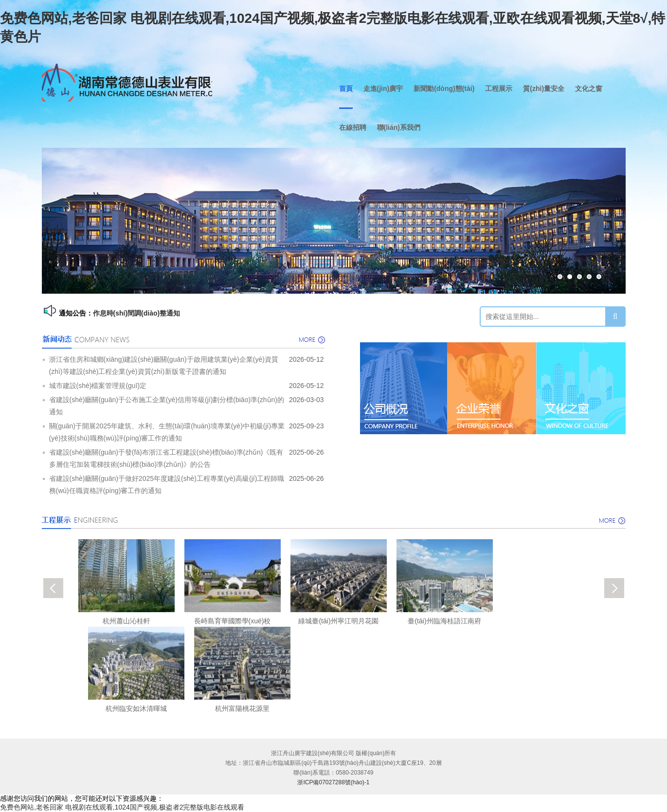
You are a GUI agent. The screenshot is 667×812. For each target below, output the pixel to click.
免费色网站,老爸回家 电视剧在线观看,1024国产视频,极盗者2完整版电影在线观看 (122, 807)
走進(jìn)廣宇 (383, 88)
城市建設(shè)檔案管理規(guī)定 (98, 386)
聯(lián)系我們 (399, 127)
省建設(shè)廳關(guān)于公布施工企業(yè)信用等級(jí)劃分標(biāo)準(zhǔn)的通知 (167, 406)
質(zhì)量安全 (544, 88)
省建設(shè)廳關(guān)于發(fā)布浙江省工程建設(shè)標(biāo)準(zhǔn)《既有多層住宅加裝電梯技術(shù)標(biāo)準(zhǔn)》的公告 (166, 458)
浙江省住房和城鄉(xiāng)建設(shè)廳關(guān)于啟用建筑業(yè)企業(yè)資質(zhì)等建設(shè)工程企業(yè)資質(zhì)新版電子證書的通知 (164, 365)
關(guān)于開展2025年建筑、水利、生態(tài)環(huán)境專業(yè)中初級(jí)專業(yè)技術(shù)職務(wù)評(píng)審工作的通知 (167, 432)
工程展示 (499, 88)
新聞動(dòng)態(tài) (444, 88)
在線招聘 (353, 127)
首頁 (346, 88)
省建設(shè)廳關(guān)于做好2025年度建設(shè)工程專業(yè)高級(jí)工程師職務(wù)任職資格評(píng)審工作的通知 (167, 485)
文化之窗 (589, 88)
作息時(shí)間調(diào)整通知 (137, 313)
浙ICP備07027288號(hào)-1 (333, 782)
